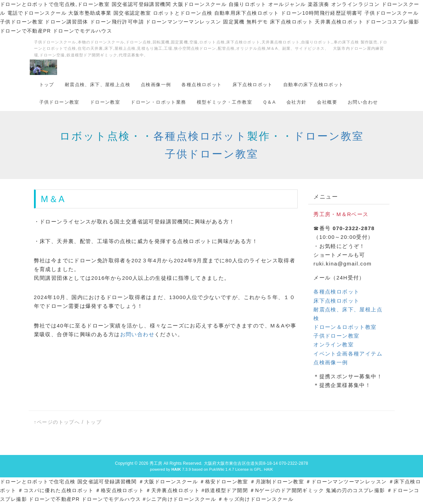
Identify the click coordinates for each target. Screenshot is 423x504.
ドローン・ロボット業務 (158, 102)
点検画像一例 (156, 85)
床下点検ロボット (253, 85)
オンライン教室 (334, 344)
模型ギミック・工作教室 (224, 102)
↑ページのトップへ (57, 422)
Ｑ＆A (269, 102)
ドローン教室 (105, 102)
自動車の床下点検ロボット (314, 85)
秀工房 (156, 463)
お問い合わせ (363, 102)
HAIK (269, 469)
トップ (47, 85)
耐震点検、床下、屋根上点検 (98, 85)
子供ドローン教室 (59, 102)
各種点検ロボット (202, 85)
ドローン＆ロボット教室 (345, 327)
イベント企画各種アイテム (348, 354)
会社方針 (297, 102)
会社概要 (327, 102)
